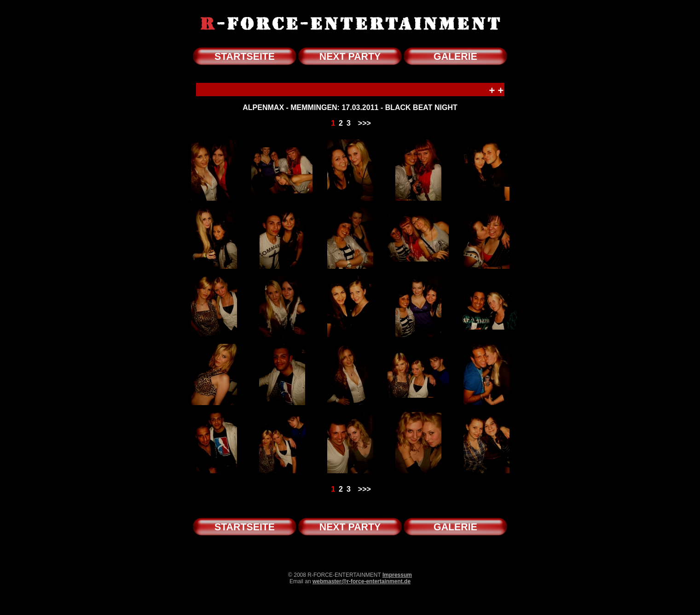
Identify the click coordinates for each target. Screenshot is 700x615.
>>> (364, 123)
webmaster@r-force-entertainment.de (362, 581)
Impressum (397, 575)
